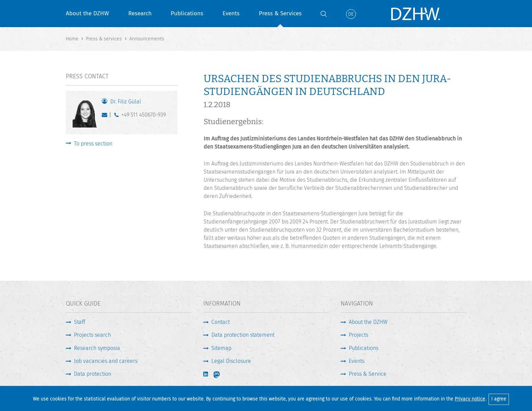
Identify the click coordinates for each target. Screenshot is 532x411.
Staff (80, 322)
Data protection (93, 374)
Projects (358, 335)
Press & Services (280, 13)
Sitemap (221, 348)
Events (231, 13)
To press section (93, 144)
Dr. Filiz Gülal (126, 102)
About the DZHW (87, 13)
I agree (499, 399)
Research (140, 13)
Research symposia (97, 348)
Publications (187, 13)
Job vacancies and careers (106, 361)
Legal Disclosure (231, 361)
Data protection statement (243, 335)
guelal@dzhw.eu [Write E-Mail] (106, 116)
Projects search (92, 335)
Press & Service (368, 374)
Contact (221, 322)
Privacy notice (470, 399)
